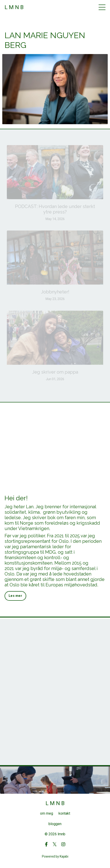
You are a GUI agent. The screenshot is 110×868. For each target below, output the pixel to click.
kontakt (64, 813)
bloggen (55, 824)
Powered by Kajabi (55, 856)
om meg (47, 813)
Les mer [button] (15, 596)
